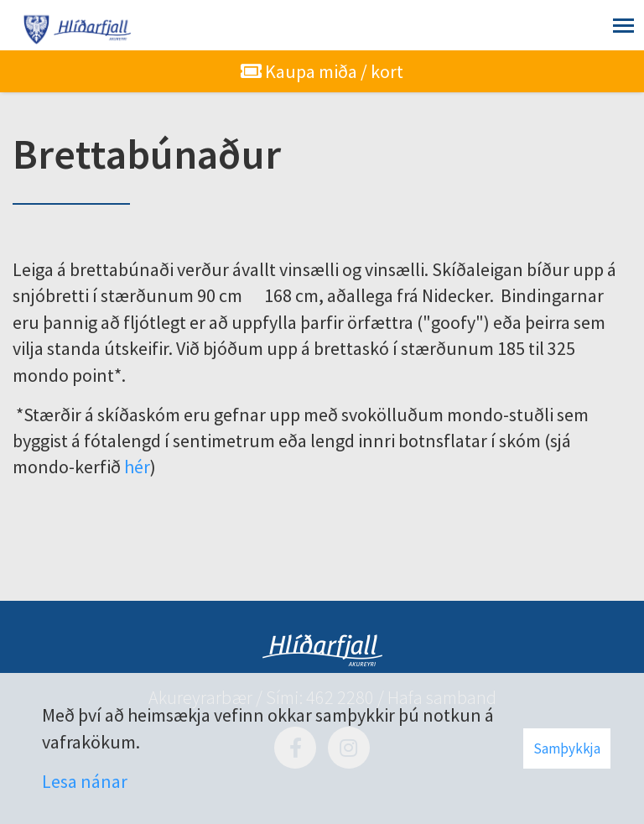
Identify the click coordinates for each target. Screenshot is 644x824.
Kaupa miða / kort (322, 71)
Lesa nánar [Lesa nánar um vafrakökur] (85, 781)
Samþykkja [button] (567, 748)
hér (137, 467)
